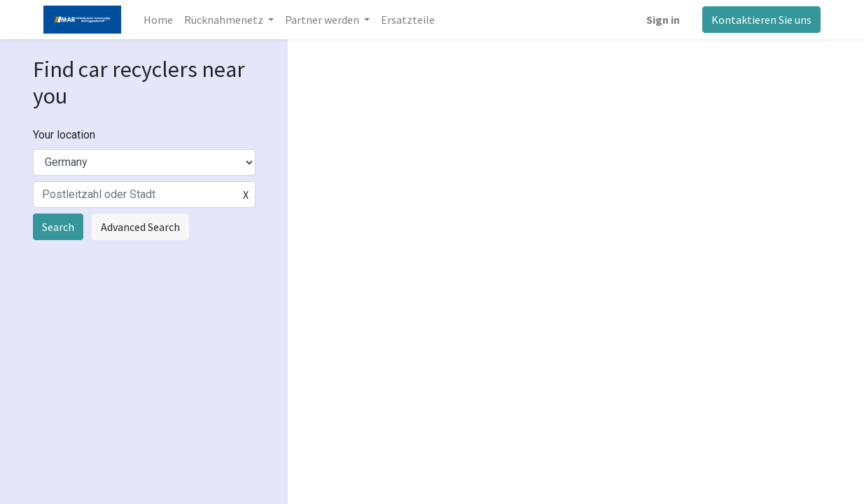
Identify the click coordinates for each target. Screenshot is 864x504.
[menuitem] (158, 20)
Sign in (663, 20)
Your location (64, 135)
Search (58, 227)
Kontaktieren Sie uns (761, 20)
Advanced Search (140, 227)
